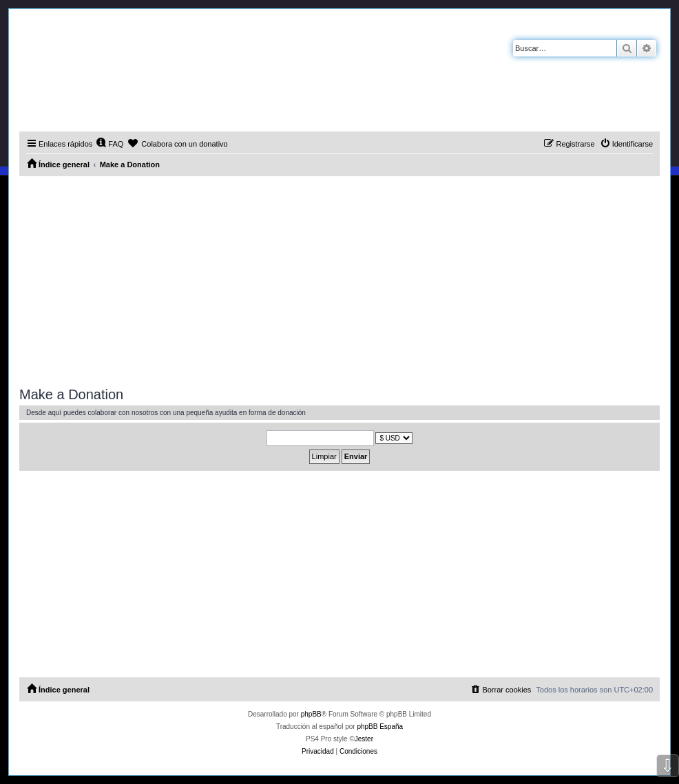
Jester (364, 739)
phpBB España (380, 727)
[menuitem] (109, 144)
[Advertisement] (339, 279)
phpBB (311, 714)
